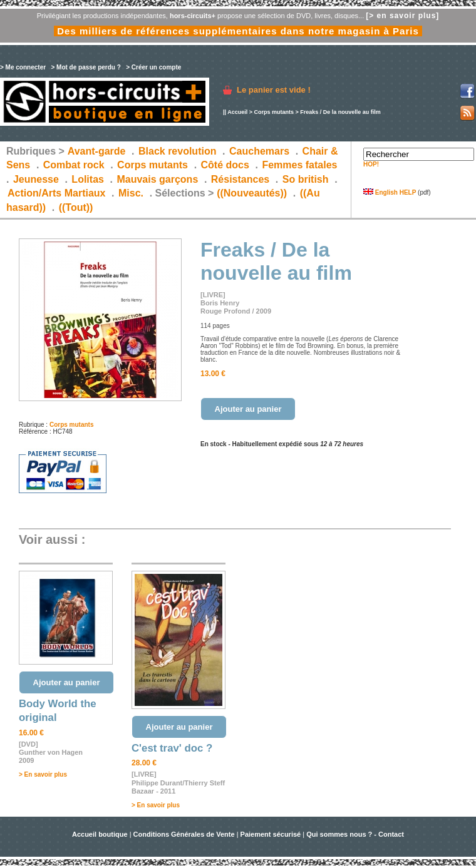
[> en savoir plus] (402, 16)
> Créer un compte (153, 67)
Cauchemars (259, 151)
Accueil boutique (101, 834)
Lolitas (88, 179)
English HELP (390, 192)
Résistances (240, 179)
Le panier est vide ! (274, 90)
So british (306, 179)
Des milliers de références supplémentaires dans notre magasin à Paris (238, 31)
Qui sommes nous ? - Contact (355, 834)
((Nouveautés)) (252, 193)
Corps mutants (274, 112)
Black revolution (177, 151)
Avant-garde (97, 151)
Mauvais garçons (157, 179)
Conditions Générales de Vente (184, 834)
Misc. (131, 193)
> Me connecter (23, 67)
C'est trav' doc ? (172, 748)
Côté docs (225, 165)
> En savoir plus (43, 774)
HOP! (371, 164)
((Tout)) (76, 207)
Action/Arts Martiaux (56, 193)
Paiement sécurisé (271, 834)
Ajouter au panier (248, 409)
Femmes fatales (299, 165)
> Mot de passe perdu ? (85, 67)
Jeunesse (36, 179)
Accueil (237, 112)
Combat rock (74, 165)
